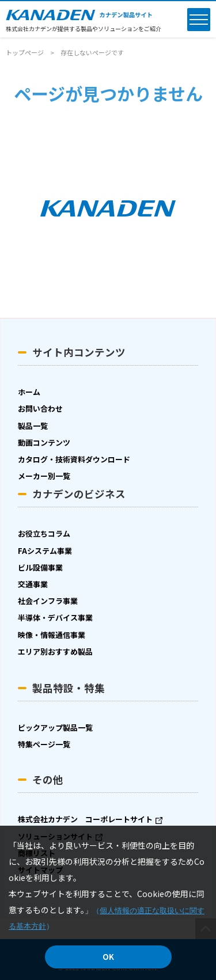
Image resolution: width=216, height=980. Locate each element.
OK (108, 957)
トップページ (25, 52)
